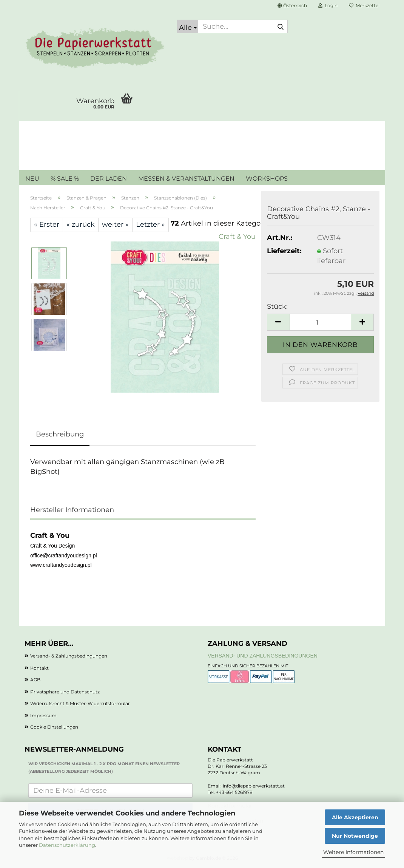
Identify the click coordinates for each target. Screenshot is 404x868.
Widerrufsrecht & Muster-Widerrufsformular (80, 703)
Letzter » (150, 224)
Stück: (277, 306)
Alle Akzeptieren (355, 817)
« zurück (81, 224)
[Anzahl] (320, 322)
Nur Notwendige (355, 836)
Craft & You (237, 237)
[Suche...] (188, 26)
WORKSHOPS (267, 179)
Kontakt (39, 668)
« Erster (47, 224)
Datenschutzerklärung (67, 845)
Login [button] (328, 5)
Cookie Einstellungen (54, 727)
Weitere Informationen (353, 852)
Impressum (43, 716)
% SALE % (65, 179)
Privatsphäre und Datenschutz (65, 692)
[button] (292, 6)
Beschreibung (60, 434)
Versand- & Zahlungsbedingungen (69, 656)
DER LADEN (109, 179)
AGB (35, 680)
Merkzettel (364, 5)
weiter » (115, 224)
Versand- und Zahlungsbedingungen (263, 656)
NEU (32, 179)
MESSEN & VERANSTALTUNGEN (186, 179)
